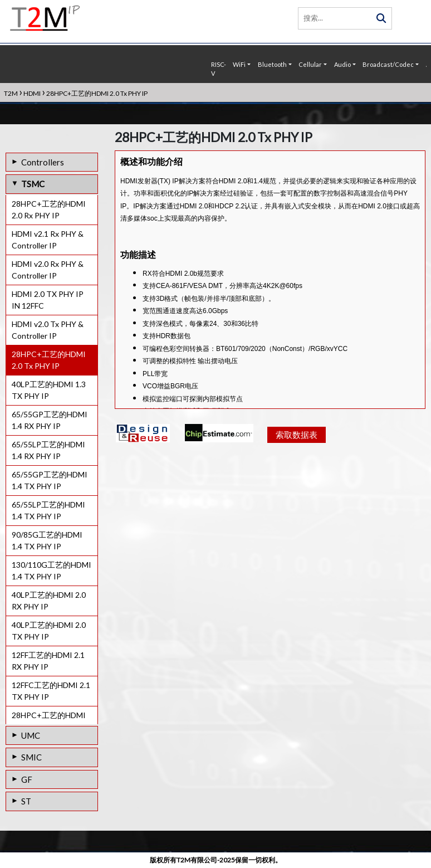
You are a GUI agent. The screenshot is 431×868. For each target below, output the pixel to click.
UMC (31, 735)
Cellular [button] (310, 64)
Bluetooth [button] (272, 64)
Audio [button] (342, 64)
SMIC (31, 757)
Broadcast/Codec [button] (388, 64)
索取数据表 (297, 444)
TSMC (33, 184)
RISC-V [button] (219, 69)
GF (27, 779)
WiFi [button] (239, 64)
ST (26, 801)
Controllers (43, 162)
